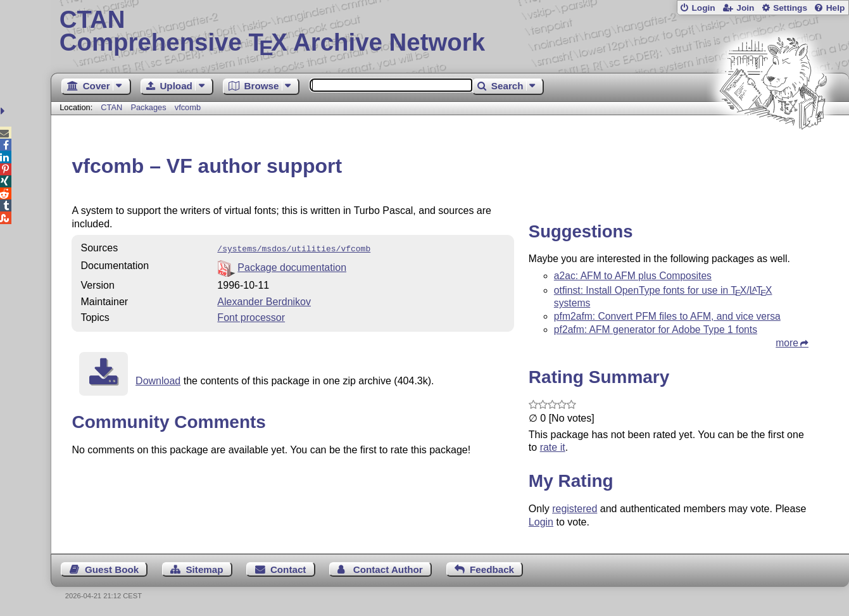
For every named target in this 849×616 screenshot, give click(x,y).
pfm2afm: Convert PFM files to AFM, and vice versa (667, 316)
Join (745, 8)
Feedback (492, 569)
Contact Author (388, 569)
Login (703, 8)
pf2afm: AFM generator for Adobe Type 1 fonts (656, 330)
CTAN (111, 107)
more (787, 343)
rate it (553, 447)
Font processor (251, 316)
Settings (790, 8)
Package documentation (292, 266)
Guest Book (112, 569)
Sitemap (204, 569)
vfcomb (188, 107)
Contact (288, 569)
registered (575, 509)
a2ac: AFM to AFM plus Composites (633, 276)
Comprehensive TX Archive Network (450, 32)
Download (158, 380)
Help (836, 8)
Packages (149, 107)
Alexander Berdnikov (264, 300)
